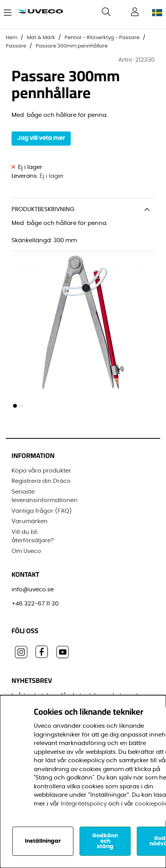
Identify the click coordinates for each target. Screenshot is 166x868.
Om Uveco (26, 551)
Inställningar (43, 841)
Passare (16, 46)
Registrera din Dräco (41, 481)
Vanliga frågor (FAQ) (42, 511)
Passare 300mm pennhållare (72, 46)
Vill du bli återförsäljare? (33, 537)
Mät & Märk (41, 38)
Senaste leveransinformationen (45, 496)
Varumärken (30, 521)
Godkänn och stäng (105, 841)
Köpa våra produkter (41, 471)
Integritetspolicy (84, 804)
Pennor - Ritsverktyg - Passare (102, 38)
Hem (12, 38)
